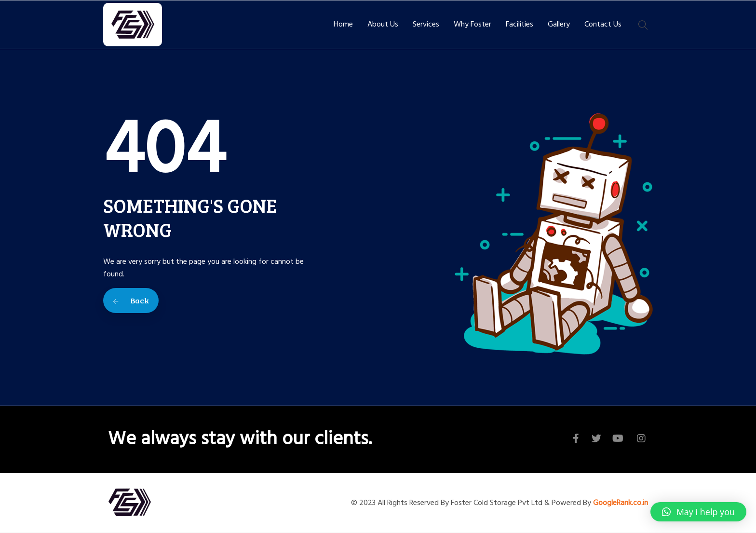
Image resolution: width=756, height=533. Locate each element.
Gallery (559, 25)
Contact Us (603, 25)
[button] (698, 512)
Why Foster (472, 25)
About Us (383, 25)
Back (131, 300)
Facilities (520, 25)
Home (343, 25)
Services (426, 25)
